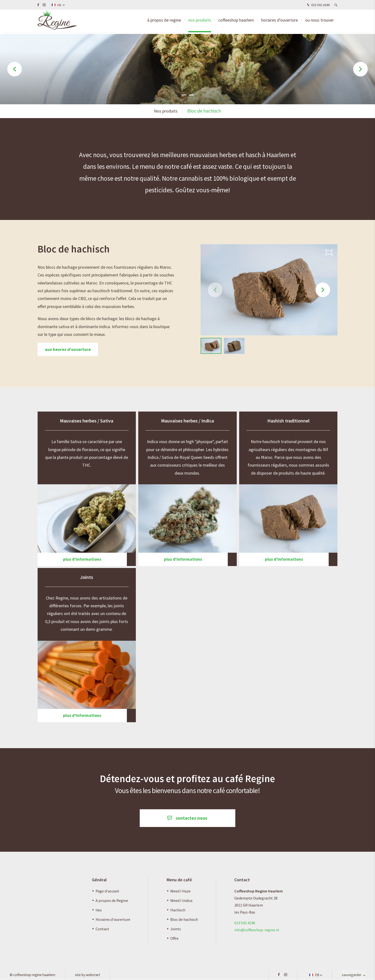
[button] (184, 95)
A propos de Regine (112, 901)
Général (99, 880)
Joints (176, 929)
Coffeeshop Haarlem (236, 22)
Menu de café (179, 880)
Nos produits (200, 22)
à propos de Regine (164, 22)
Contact (102, 929)
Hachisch (178, 910)
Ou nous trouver (319, 22)
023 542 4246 (318, 5)
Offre (174, 939)
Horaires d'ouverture (280, 22)
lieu (99, 910)
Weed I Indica (181, 901)
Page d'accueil (107, 891)
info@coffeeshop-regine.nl (257, 930)
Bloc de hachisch (184, 920)
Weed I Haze (180, 891)
